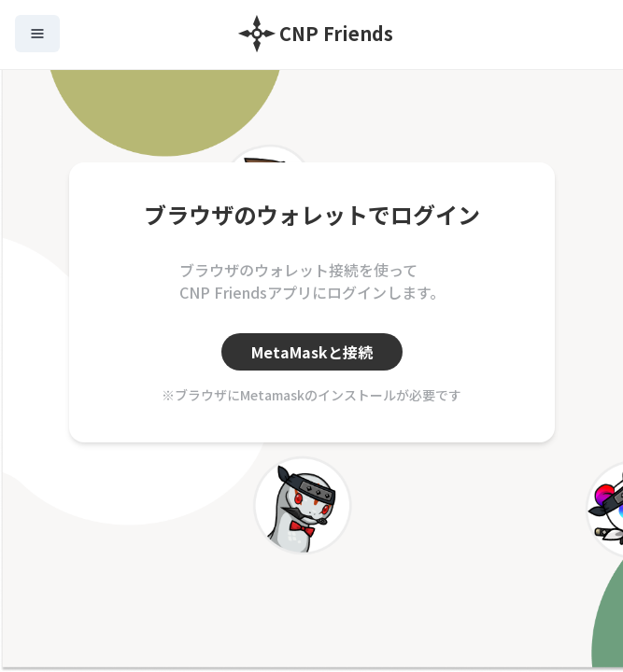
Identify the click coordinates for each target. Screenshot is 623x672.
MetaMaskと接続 (312, 352)
